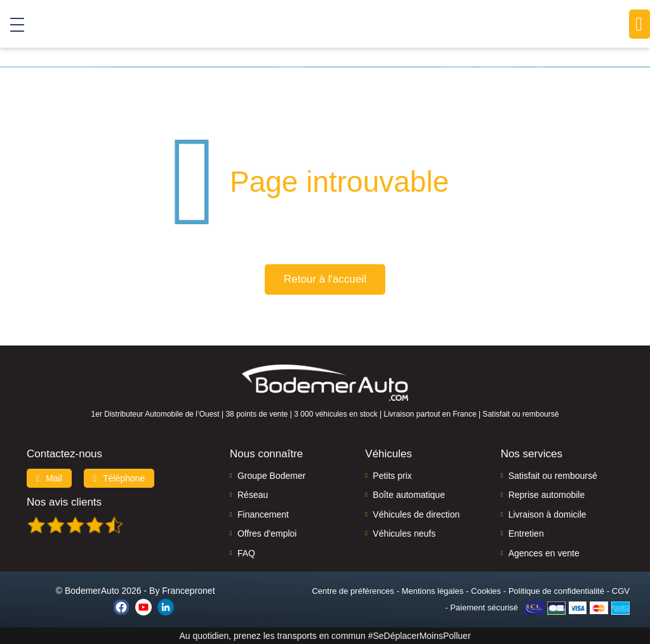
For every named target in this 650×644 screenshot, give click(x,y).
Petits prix (392, 476)
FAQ (246, 553)
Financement (263, 514)
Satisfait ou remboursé (553, 476)
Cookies (486, 591)
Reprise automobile (547, 495)
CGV (621, 591)
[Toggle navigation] (12, 24)
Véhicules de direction (416, 514)
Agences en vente (544, 553)
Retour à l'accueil (325, 279)
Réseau (253, 495)
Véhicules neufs (404, 533)
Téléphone (119, 478)
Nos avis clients (64, 502)
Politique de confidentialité (556, 591)
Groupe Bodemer (271, 476)
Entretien (526, 533)
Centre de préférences (353, 591)
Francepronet (188, 591)
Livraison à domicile (547, 514)
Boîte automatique (409, 495)
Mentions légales (433, 591)
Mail (49, 478)
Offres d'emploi (267, 533)
